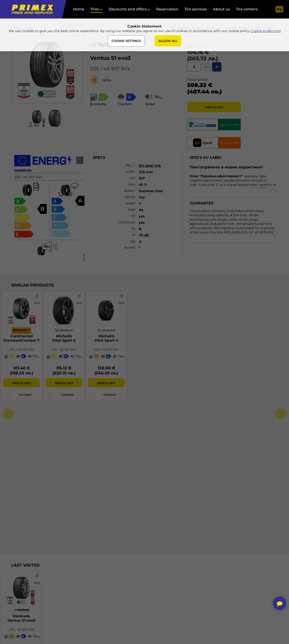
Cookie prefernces (266, 31)
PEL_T (130, 165)
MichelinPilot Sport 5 (64, 338)
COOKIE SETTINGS (126, 41)
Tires (95, 9)
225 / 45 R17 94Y (110, 69)
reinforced (127, 222)
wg (132, 241)
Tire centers (247, 9)
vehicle (129, 197)
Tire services (196, 9)
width (130, 172)
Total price (197, 79)
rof (133, 216)
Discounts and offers (128, 9)
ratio (131, 184)
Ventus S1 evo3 (110, 58)
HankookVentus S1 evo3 (21, 618)
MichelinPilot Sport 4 (106, 338)
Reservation (167, 9)
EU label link (150, 166)
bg (279, 9)
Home (79, 9)
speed (130, 203)
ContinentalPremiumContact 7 (21, 338)
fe (133, 229)
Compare (19, 394)
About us (221, 9)
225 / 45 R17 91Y (21, 350)
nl (133, 235)
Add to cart (214, 107)
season (129, 191)
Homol (129, 247)
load (132, 210)
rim (132, 178)
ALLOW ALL (168, 41)
